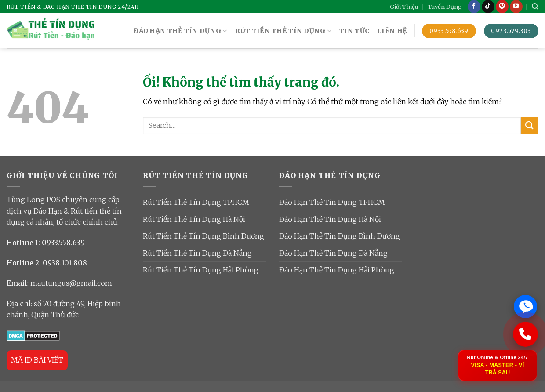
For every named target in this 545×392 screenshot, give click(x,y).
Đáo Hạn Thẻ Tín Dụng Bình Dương (340, 236)
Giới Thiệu (404, 7)
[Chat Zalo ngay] (525, 305)
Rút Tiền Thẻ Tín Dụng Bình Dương (203, 236)
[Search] (535, 7)
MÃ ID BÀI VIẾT (37, 360)
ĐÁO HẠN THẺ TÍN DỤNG (180, 31)
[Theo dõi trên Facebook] (474, 7)
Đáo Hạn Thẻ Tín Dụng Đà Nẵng (333, 253)
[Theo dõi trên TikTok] (488, 7)
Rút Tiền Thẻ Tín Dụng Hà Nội (194, 219)
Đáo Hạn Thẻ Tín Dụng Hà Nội (330, 219)
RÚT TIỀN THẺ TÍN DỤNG (283, 31)
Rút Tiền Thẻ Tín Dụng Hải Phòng (201, 270)
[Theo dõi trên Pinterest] (502, 7)
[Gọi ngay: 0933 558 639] (525, 334)
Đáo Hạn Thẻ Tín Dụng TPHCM (332, 202)
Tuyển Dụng (445, 7)
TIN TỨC (354, 31)
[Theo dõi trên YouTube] (516, 7)
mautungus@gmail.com (71, 283)
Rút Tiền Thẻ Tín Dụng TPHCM (196, 202)
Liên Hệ (392, 31)
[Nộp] (530, 125)
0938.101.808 (65, 263)
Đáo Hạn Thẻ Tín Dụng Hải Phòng (337, 270)
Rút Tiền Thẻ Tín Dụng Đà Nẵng (197, 253)
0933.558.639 (63, 243)
